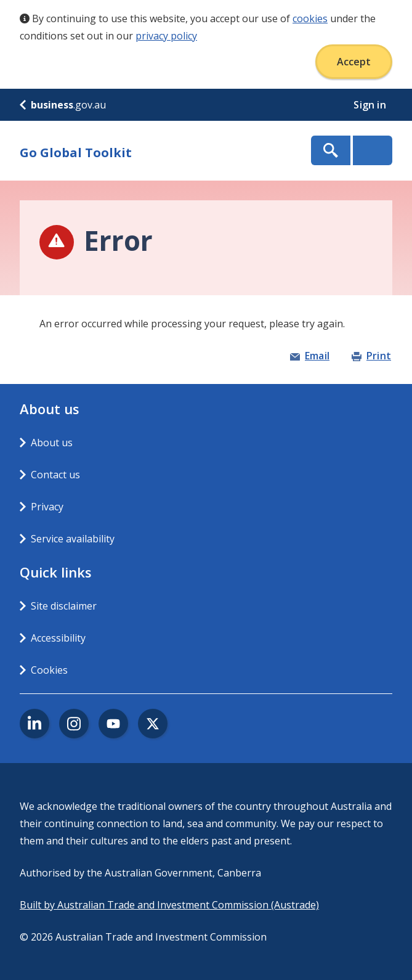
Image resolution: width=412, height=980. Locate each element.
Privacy (47, 507)
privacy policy (166, 36)
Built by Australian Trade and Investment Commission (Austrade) (169, 905)
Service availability (73, 539)
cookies (310, 18)
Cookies (49, 670)
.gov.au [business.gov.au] (63, 105)
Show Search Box (331, 150)
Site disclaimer (64, 606)
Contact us (55, 475)
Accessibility (58, 638)
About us (52, 443)
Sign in (371, 105)
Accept (354, 62)
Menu (373, 150)
